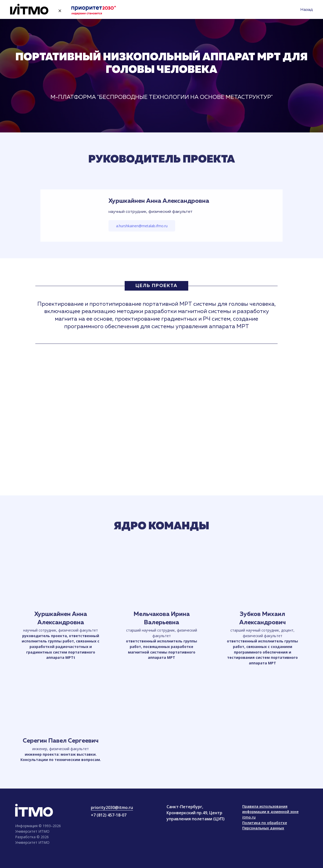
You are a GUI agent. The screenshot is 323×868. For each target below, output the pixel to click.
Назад (307, 10)
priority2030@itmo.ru (112, 807)
